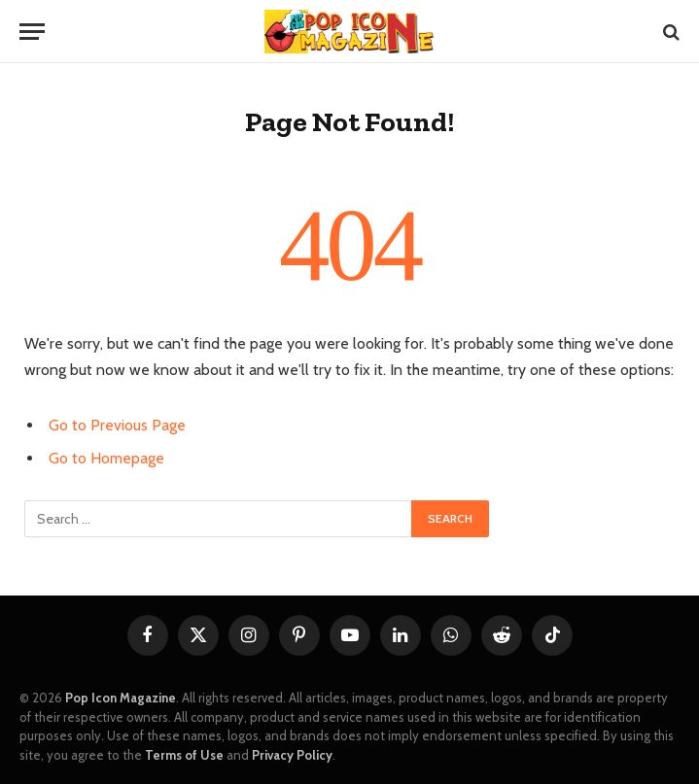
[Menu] (32, 32)
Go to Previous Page (117, 425)
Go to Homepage (106, 458)
